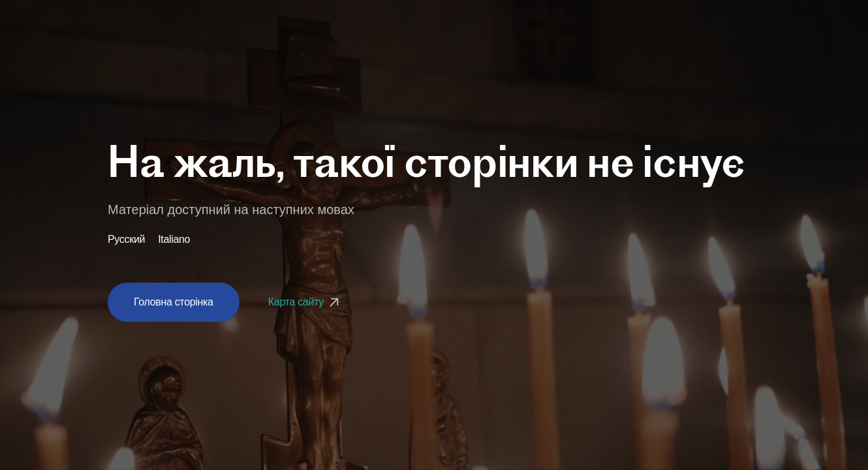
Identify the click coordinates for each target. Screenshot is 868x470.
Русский (126, 240)
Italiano (174, 240)
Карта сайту (305, 302)
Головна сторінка (174, 302)
